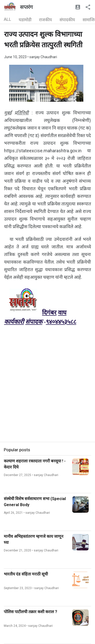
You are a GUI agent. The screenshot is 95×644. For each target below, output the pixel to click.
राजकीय (45, 20)
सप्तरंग (26, 7)
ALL (7, 19)
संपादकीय (67, 20)
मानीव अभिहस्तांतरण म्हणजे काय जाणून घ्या (34, 539)
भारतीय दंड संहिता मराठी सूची (26, 574)
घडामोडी (25, 20)
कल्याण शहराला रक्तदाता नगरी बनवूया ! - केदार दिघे (35, 464)
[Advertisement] (48, 394)
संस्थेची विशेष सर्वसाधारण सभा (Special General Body (35, 502)
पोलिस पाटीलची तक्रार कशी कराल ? (31, 612)
